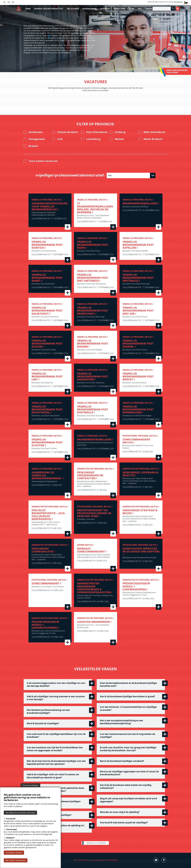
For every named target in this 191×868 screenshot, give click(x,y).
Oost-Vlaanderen (97, 132)
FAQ (140, 9)
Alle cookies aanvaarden (16, 860)
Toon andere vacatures (43, 161)
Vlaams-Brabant (68, 132)
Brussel (33, 146)
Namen (119, 139)
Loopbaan (105, 9)
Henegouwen (37, 139)
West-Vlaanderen (154, 132)
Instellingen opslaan (14, 852)
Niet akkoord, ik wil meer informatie (20, 813)
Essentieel (11, 819)
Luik (60, 139)
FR (9, 2)
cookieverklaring (111, 860)
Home (28, 9)
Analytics (10, 838)
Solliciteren (73, 9)
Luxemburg (93, 139)
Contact (149, 9)
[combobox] (131, 175)
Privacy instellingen (31, 785)
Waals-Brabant (153, 139)
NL (5, 2)
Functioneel (11, 829)
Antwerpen (36, 132)
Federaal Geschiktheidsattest (49, 9)
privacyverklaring (96, 860)
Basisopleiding (89, 9)
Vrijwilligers (119, 9)
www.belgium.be (178, 2)
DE (13, 2)
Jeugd (132, 9)
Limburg (120, 132)
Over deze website (81, 860)
